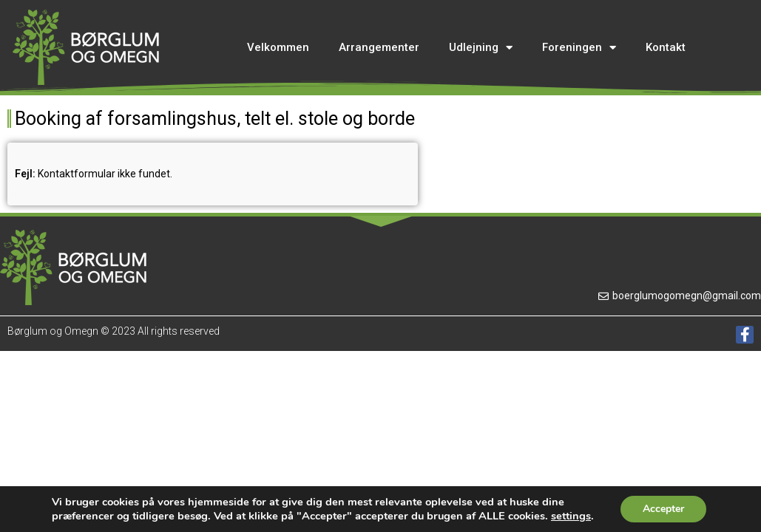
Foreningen (579, 48)
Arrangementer (379, 47)
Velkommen (278, 47)
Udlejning (481, 48)
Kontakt (666, 47)
